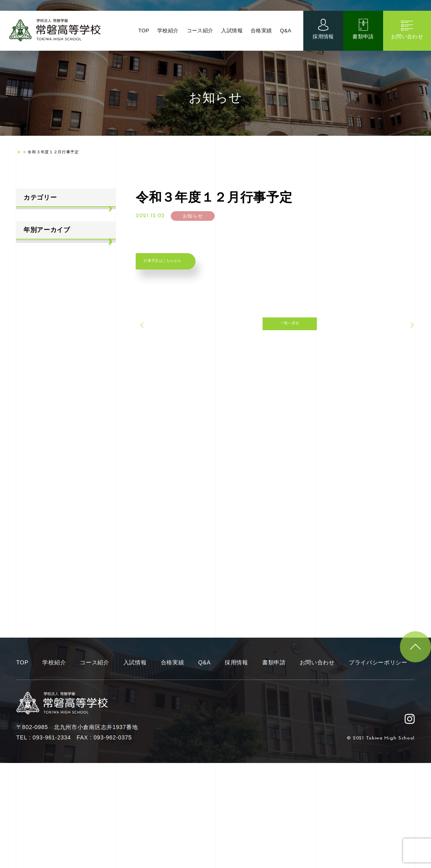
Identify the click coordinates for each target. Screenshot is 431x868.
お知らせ (35, 217)
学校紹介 (166, 40)
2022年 (33, 385)
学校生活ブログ (43, 256)
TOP (141, 40)
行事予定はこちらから (186, 268)
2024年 (33, 346)
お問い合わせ (407, 46)
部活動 (32, 276)
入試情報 (231, 40)
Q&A (285, 40)
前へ (153, 344)
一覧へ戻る (275, 344)
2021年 (33, 405)
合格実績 (261, 40)
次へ (397, 344)
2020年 (33, 424)
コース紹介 (198, 40)
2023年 (33, 366)
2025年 (33, 326)
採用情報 (323, 46)
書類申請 (363, 46)
